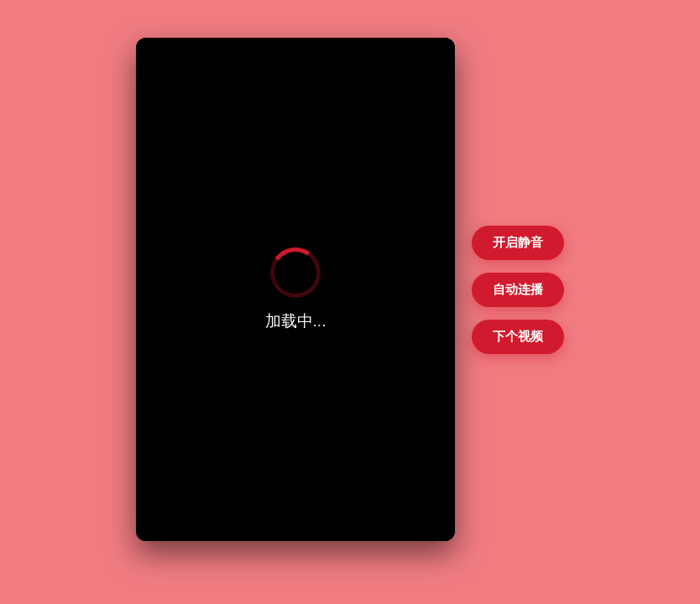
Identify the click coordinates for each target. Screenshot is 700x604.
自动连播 (518, 289)
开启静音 (518, 242)
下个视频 (518, 336)
